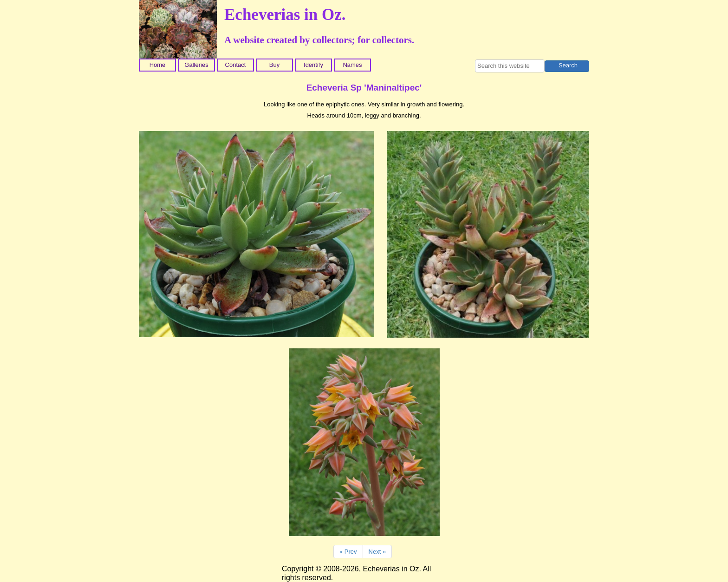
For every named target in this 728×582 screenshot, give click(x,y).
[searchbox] (510, 66)
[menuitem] (158, 65)
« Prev (348, 552)
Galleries (196, 65)
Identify (313, 65)
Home (158, 65)
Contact (236, 65)
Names (352, 65)
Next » (377, 552)
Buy (274, 65)
